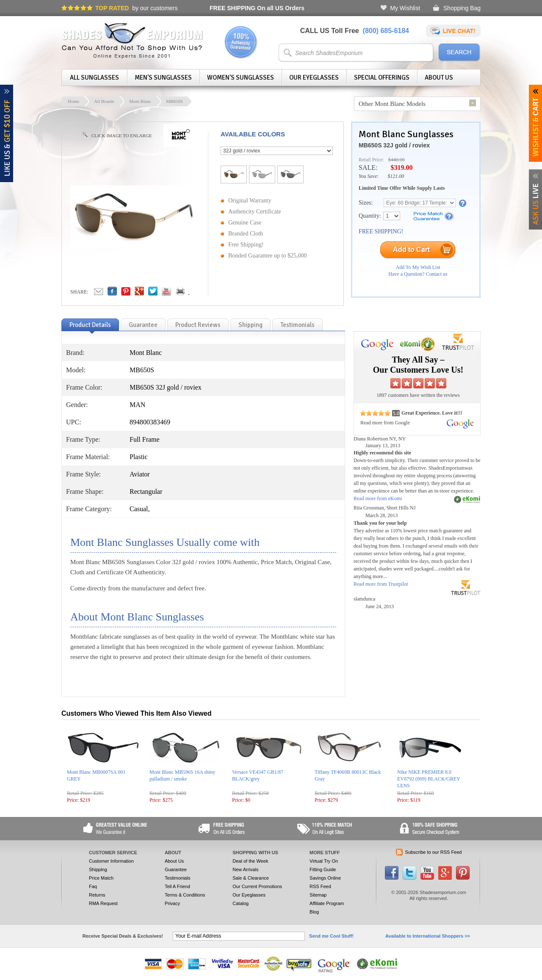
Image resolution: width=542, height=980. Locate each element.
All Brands (104, 101)
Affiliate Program (327, 903)
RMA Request (103, 903)
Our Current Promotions (257, 886)
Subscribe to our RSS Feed (434, 852)
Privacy (172, 903)
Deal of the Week (250, 861)
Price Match (101, 878)
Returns (97, 895)
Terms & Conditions (185, 895)
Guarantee (176, 869)
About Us (439, 78)
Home (73, 101)
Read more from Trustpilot (381, 584)
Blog (314, 912)
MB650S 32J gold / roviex (394, 145)
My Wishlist (405, 8)
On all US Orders (257, 8)
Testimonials (178, 878)
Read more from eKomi (378, 498)
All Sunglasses (94, 78)
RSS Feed (320, 886)
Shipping (98, 869)
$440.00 (397, 160)
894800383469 (150, 422)
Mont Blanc (140, 101)
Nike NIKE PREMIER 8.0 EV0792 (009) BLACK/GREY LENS (429, 779)
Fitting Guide (323, 869)
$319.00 (401, 167)
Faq (93, 886)
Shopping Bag (462, 8)
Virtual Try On (324, 861)
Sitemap (318, 895)
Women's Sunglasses (241, 78)
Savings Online (325, 878)
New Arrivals (245, 869)
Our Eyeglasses (314, 78)
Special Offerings (382, 78)
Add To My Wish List (418, 267)
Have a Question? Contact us (418, 274)
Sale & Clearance (251, 878)
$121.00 (396, 176)
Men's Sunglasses (163, 78)
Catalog (241, 903)
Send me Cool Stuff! (331, 936)
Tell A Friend (177, 886)
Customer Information (111, 861)
